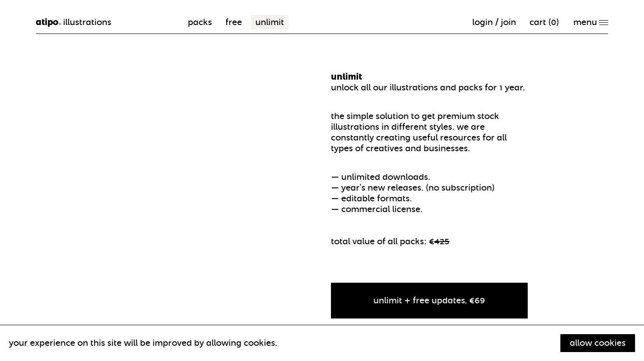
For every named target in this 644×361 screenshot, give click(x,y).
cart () (544, 22)
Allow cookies (598, 343)
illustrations (74, 22)
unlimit (270, 22)
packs (200, 22)
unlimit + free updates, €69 (429, 300)
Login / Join (494, 22)
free (234, 22)
